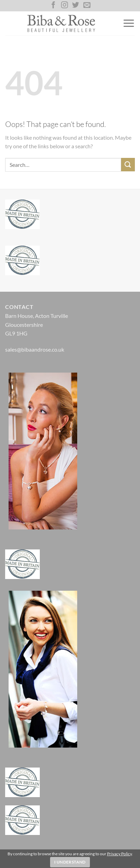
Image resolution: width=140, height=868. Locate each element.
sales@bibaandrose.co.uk (35, 349)
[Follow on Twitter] (75, 6)
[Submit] (128, 165)
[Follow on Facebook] (53, 6)
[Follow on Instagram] (65, 6)
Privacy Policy (119, 854)
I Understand (70, 862)
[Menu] (129, 23)
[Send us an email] (87, 6)
